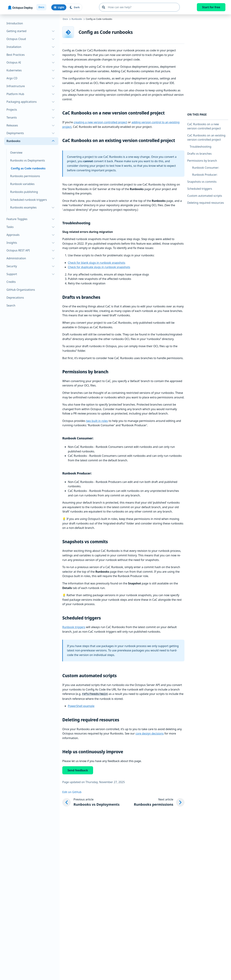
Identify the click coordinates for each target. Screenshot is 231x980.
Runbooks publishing (24, 192)
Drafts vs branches (199, 154)
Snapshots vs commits (202, 182)
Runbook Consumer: (206, 168)
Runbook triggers (74, 627)
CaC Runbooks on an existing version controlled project (206, 137)
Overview (16, 153)
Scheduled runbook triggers (29, 200)
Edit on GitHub (72, 792)
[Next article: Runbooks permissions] (159, 802)
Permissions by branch (202, 161)
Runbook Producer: (205, 175)
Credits (11, 282)
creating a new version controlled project (100, 122)
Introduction (15, 23)
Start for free (211, 7)
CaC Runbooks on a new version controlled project (204, 126)
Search (11, 305)
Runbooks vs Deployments (28, 160)
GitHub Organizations (21, 290)
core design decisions (150, 733)
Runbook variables (22, 184)
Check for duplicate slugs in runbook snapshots (99, 267)
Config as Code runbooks (28, 168)
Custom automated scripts (205, 196)
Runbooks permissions (25, 176)
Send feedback (78, 770)
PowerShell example (81, 706)
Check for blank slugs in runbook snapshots (97, 263)
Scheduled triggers (200, 189)
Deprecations (15, 298)
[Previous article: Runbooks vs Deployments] (91, 802)
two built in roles (97, 421)
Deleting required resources (206, 203)
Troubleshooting (201, 147)
